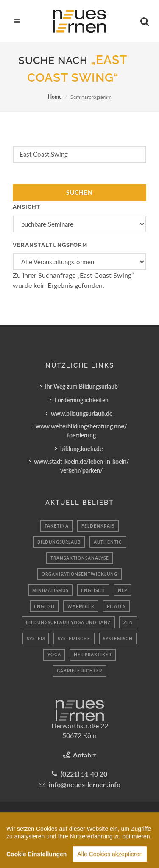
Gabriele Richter (79, 671)
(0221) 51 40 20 (84, 774)
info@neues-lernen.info (85, 784)
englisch (93, 590)
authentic (108, 542)
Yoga (54, 655)
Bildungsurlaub (59, 542)
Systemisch (118, 639)
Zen (128, 622)
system (36, 639)
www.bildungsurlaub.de (82, 413)
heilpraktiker (93, 655)
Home (55, 97)
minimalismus (50, 590)
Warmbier (81, 606)
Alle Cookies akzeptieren (110, 860)
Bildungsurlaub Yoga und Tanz (68, 622)
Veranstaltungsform (50, 245)
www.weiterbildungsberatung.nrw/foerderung (81, 431)
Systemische (74, 639)
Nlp (123, 590)
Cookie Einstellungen (36, 860)
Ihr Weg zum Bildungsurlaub (81, 386)
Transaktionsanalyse (80, 558)
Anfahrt (85, 755)
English (44, 606)
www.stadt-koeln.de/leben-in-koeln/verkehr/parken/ (82, 466)
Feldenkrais (98, 526)
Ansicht (26, 207)
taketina (57, 526)
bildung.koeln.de (81, 449)
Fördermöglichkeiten (82, 400)
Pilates (116, 606)
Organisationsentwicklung (79, 574)
